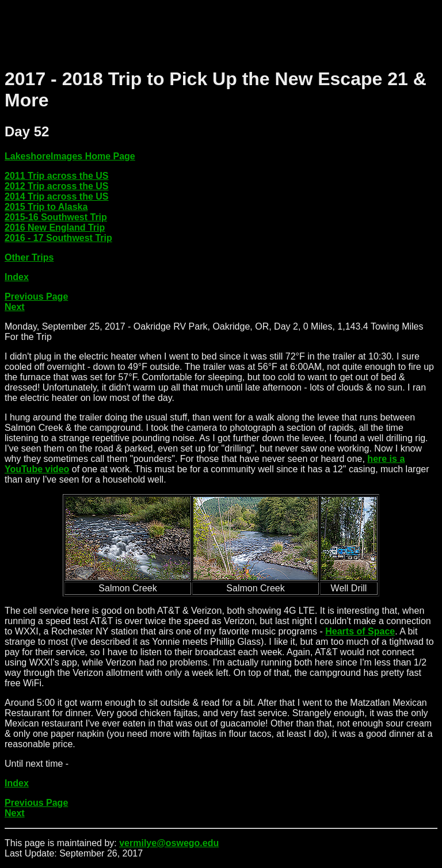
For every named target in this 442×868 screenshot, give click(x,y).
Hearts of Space (360, 631)
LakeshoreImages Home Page (70, 156)
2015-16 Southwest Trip (56, 217)
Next (15, 307)
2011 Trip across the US (57, 176)
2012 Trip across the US (57, 186)
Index (17, 277)
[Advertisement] (214, 30)
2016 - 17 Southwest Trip (58, 238)
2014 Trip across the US (57, 196)
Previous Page (36, 297)
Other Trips (29, 257)
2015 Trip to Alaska (46, 207)
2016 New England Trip (55, 227)
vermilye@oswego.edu (169, 843)
